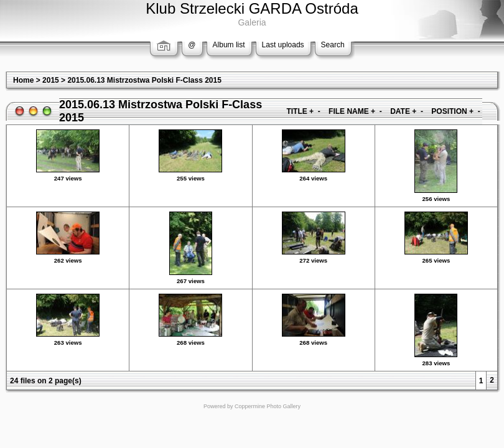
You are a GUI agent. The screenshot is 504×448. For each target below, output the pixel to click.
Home (23, 80)
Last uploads (283, 45)
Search (333, 45)
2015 (51, 80)
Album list (229, 45)
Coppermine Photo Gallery (268, 406)
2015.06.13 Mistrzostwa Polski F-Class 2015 (144, 80)
